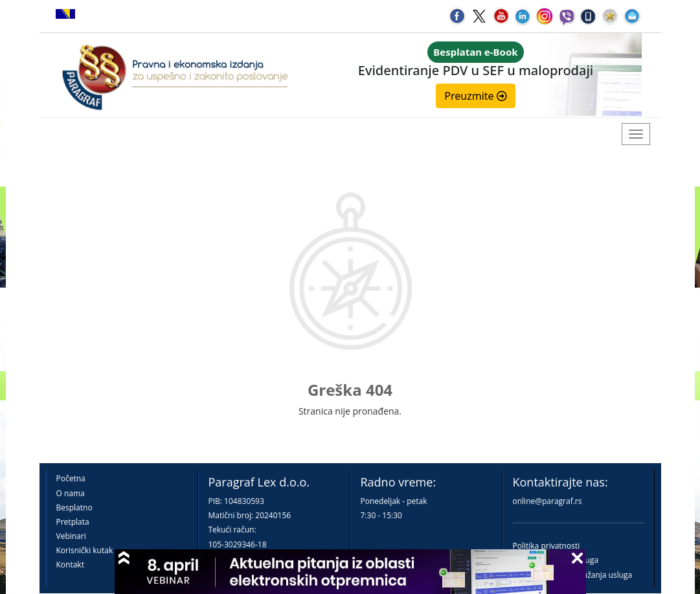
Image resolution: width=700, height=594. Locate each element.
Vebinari (71, 536)
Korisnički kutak (85, 550)
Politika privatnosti (547, 546)
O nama (71, 493)
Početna (71, 478)
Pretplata (73, 522)
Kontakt (70, 565)
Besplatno (74, 508)
